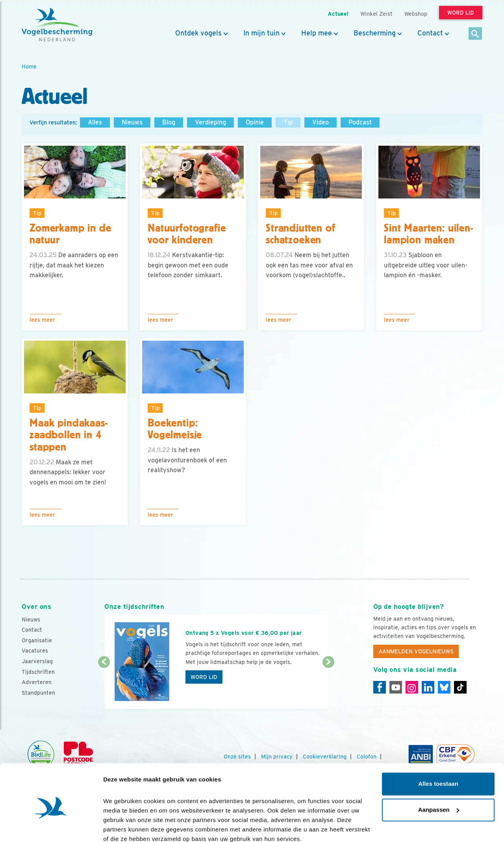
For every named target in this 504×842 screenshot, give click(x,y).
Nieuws (132, 122)
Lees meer (42, 320)
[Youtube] (396, 687)
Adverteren (37, 682)
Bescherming (375, 33)
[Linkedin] (428, 687)
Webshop (416, 14)
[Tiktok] (460, 687)
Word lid (204, 677)
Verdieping (210, 122)
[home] (57, 25)
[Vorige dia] (104, 686)
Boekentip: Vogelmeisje (175, 429)
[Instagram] (412, 687)
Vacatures (35, 651)
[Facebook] (380, 687)
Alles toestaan (438, 750)
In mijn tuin (261, 33)
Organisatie (37, 640)
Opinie (255, 122)
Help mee (317, 33)
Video (321, 122)
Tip (288, 122)
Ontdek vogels (198, 33)
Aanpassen (439, 775)
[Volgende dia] (328, 686)
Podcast (360, 122)
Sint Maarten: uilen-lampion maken (429, 234)
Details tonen (122, 826)
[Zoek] (475, 34)
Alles (95, 122)
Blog (169, 122)
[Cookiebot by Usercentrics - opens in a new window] (51, 827)
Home (29, 66)
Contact (430, 33)
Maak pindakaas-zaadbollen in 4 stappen (69, 435)
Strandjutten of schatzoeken (301, 234)
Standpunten (38, 693)
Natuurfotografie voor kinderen (187, 234)
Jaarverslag (37, 661)
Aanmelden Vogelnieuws (416, 651)
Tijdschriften (38, 672)
